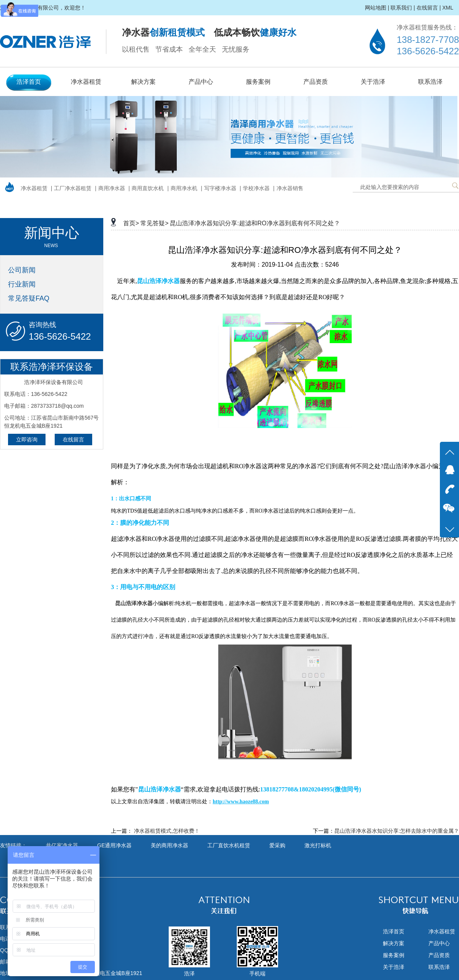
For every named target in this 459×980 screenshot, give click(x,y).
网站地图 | (377, 8)
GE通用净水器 (114, 845)
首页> (131, 223)
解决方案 (143, 82)
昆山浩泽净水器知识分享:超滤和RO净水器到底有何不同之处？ (255, 223)
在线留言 (73, 440)
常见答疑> (154, 223)
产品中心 (201, 82)
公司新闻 (22, 270)
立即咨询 (27, 440)
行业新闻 (22, 284)
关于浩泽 (373, 82)
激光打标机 (318, 845)
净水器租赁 (86, 82)
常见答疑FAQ (29, 298)
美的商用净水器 (169, 845)
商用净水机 (184, 188)
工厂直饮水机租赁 (229, 845)
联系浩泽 (430, 82)
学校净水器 (256, 188)
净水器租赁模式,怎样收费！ (167, 831)
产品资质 (316, 82)
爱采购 (277, 845)
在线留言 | (429, 8)
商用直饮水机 (148, 188)
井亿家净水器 (62, 845)
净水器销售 (290, 188)
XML (448, 8)
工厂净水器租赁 (73, 188)
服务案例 (258, 82)
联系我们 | (403, 8)
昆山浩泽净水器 (134, 603)
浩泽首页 (29, 82)
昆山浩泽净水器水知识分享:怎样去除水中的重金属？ (397, 831)
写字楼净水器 (220, 188)
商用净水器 (112, 188)
